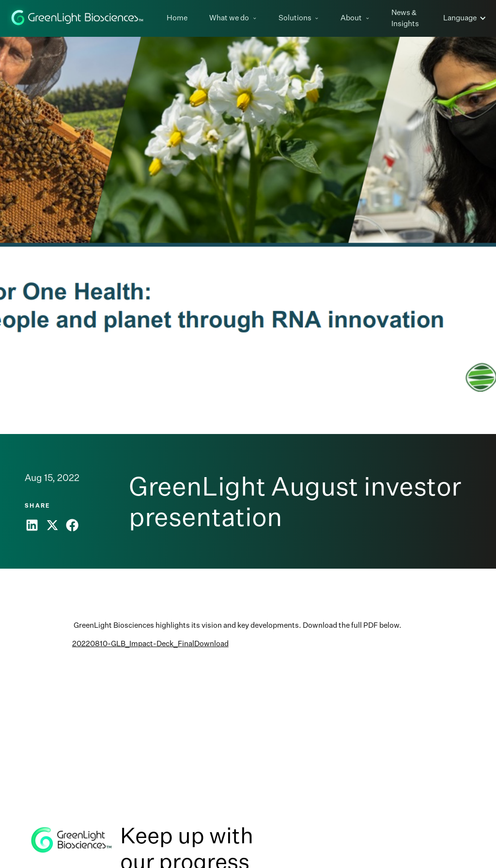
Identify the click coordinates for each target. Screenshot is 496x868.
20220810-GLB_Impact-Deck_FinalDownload (150, 643)
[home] (78, 18)
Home (177, 18)
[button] (237, 18)
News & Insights (405, 18)
